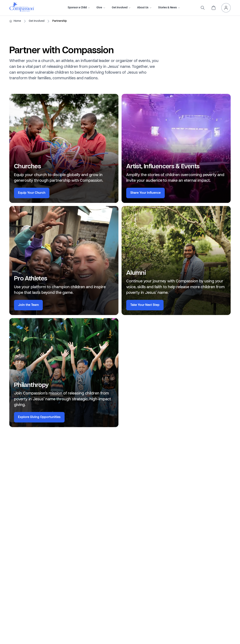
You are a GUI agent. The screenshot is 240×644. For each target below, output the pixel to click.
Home (17, 21)
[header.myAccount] (226, 8)
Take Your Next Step (145, 305)
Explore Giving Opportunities (39, 417)
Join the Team (28, 305)
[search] (203, 8)
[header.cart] (214, 8)
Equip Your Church (32, 193)
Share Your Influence (145, 193)
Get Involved (37, 21)
